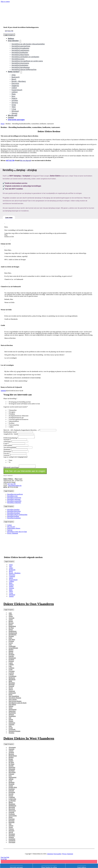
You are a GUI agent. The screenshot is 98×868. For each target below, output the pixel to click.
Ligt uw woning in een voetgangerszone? (16, 458)
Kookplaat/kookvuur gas (16, 418)
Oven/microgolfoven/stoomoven (19, 419)
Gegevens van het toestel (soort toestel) (16, 407)
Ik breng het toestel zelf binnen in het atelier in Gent (24, 404)
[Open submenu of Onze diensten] (20, 41)
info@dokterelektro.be (15, 487)
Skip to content (5, 2)
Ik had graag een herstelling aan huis (20, 402)
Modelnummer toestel (10, 432)
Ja (10, 463)
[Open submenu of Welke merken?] (21, 72)
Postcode (7, 454)
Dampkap (12, 414)
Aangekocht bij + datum (11, 434)
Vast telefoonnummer (10, 448)
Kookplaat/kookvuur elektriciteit (19, 416)
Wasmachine (13, 410)
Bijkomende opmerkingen (11, 468)
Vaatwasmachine (14, 425)
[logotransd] (27, 552)
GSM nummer (8, 446)
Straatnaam (7, 450)
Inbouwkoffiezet (14, 421)
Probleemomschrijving (11, 438)
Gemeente (7, 456)
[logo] (23, 24)
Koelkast (12, 423)
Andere (11, 427)
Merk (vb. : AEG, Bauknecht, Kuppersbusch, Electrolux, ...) (22, 430)
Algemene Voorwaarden (54, 855)
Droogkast (12, 412)
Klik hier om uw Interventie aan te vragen (25, 472)
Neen (11, 461)
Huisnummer (8, 452)
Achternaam (8, 442)
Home (3, 124)
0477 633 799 (10, 160)
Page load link (5, 858)
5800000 (3, 391)
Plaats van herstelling (10, 399)
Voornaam (7, 440)
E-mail (6, 444)
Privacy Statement (68, 855)
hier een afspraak (26, 160)
